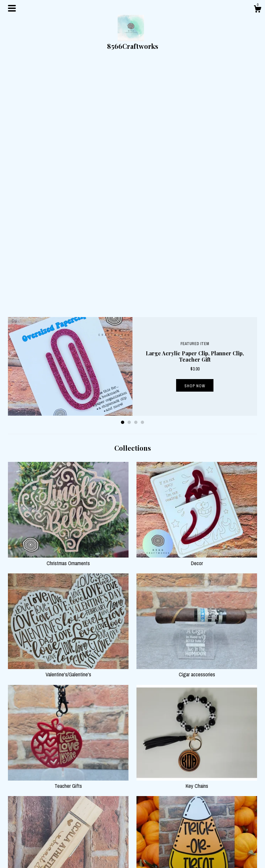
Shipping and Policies (92, 845)
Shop (77, 837)
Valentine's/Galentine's (68, 424)
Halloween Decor (197, 647)
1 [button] (123, 176)
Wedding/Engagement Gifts (68, 758)
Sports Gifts (68, 647)
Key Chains (197, 535)
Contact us (82, 853)
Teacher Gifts (68, 535)
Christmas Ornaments (68, 312)
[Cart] (257, 10)
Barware (197, 758)
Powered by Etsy (216, 853)
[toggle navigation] (12, 8)
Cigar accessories (197, 424)
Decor (197, 312)
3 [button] (136, 176)
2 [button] (129, 176)
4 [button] (142, 176)
